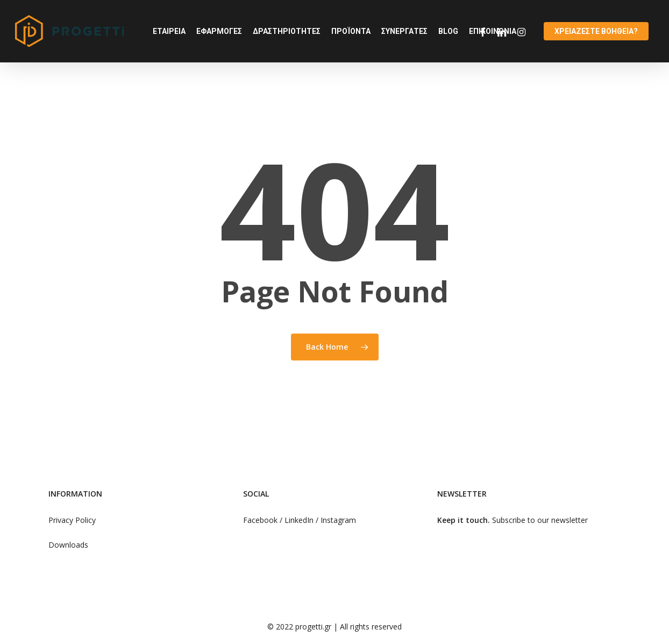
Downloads (68, 545)
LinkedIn (300, 520)
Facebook (260, 520)
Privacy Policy (72, 520)
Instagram (338, 520)
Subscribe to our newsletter (540, 520)
